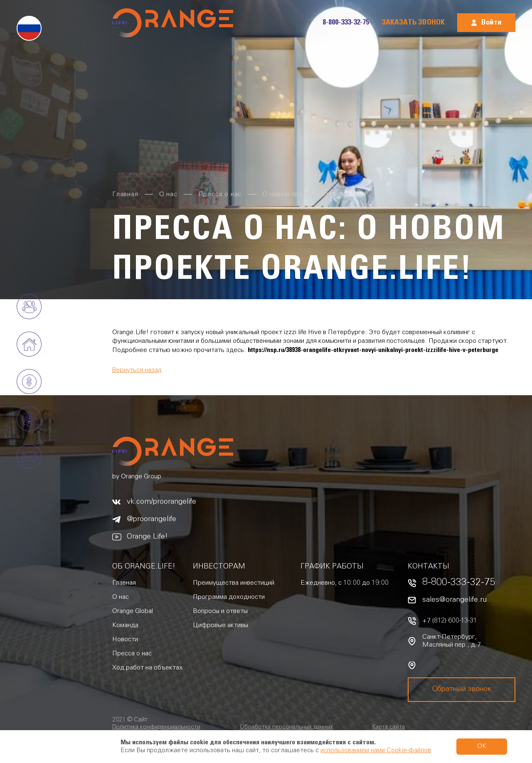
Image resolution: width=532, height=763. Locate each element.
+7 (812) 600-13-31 (450, 621)
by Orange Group (137, 477)
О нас (121, 597)
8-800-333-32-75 (346, 22)
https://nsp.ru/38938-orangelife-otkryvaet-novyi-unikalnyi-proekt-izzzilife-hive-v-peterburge (373, 350)
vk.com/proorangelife (161, 502)
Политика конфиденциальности (156, 727)
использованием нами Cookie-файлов (376, 751)
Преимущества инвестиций (234, 583)
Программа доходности (229, 597)
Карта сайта (389, 727)
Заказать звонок (413, 22)
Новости (125, 640)
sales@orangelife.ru (454, 600)
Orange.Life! (147, 537)
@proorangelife (151, 519)
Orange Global (133, 611)
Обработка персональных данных (286, 727)
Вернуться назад (137, 370)
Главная (124, 583)
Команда (125, 625)
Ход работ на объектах (147, 668)
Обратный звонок (462, 689)
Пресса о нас (132, 654)
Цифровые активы (220, 625)
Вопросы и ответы (220, 611)
